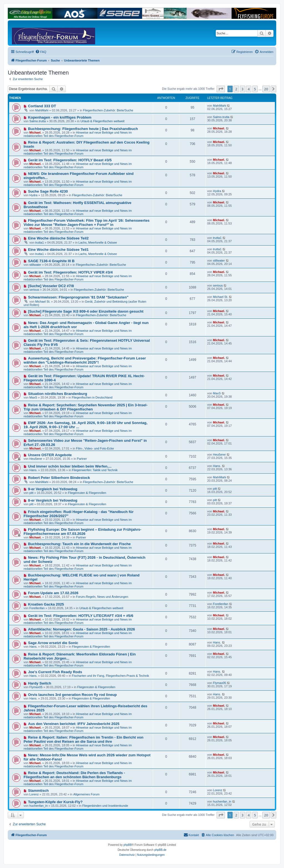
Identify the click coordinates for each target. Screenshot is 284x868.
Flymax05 (36, 687)
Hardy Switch (40, 683)
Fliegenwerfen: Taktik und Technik (95, 470)
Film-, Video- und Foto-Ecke (95, 448)
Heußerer (36, 459)
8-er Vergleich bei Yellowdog (53, 500)
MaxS (33, 397)
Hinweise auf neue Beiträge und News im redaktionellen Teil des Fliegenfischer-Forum (78, 134)
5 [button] (255, 89)
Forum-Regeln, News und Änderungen (102, 597)
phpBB (128, 845)
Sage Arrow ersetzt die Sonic (53, 643)
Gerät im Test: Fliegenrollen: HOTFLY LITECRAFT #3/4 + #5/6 (81, 616)
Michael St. (43, 302)
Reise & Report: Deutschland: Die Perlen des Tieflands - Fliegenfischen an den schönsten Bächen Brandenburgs (74, 775)
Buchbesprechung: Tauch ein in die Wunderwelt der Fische (79, 544)
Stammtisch (38, 791)
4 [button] (249, 89)
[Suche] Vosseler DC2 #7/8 (51, 286)
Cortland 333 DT (42, 106)
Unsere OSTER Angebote (50, 455)
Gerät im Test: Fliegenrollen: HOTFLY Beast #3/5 (70, 160)
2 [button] (236, 89)
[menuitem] (41, 52)
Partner (82, 459)
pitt (31, 493)
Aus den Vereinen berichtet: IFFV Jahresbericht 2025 (74, 724)
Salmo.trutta (38, 121)
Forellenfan (37, 608)
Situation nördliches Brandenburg (58, 394)
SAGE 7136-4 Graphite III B (51, 261)
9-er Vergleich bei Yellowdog (53, 489)
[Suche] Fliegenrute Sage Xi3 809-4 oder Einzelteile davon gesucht (86, 311)
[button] (221, 89)
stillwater (35, 265)
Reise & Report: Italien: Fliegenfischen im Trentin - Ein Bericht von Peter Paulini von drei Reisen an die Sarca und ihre (83, 739)
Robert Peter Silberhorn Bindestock (59, 478)
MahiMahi (42, 110)
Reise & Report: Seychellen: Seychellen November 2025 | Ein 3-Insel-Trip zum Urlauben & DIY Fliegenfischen (86, 407)
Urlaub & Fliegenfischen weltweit (102, 121)
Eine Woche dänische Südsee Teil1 (58, 250)
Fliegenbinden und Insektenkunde (105, 806)
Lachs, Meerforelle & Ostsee (98, 242)
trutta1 (40, 242)
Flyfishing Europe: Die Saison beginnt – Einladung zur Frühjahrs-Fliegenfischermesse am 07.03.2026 (83, 532)
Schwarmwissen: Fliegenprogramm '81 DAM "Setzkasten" (78, 297)
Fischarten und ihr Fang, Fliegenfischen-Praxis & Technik (110, 676)
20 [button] (266, 89)
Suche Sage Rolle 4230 (48, 191)
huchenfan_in (39, 806)
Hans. (33, 470)
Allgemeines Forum (86, 794)
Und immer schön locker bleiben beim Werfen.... (70, 466)
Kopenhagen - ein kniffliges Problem (60, 117)
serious (34, 290)
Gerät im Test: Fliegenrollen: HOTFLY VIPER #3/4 (70, 272)
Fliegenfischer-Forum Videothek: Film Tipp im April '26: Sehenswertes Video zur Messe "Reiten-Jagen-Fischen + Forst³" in (87, 223)
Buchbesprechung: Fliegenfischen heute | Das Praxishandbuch (83, 129)
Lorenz (34, 794)
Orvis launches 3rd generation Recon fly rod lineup (72, 695)
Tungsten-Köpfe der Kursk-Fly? (55, 802)
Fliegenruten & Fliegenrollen (87, 493)
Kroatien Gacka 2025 (46, 604)
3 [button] (243, 89)
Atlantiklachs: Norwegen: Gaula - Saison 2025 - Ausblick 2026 (82, 629)
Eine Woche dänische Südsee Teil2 (58, 238)
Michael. (35, 132)
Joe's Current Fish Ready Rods (55, 672)
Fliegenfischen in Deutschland (92, 397)
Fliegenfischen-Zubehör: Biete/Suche (108, 110)
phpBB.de (160, 850)
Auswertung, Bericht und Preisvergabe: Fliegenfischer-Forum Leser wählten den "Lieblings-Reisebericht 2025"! (85, 360)
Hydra (33, 195)
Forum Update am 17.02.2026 (53, 593)
